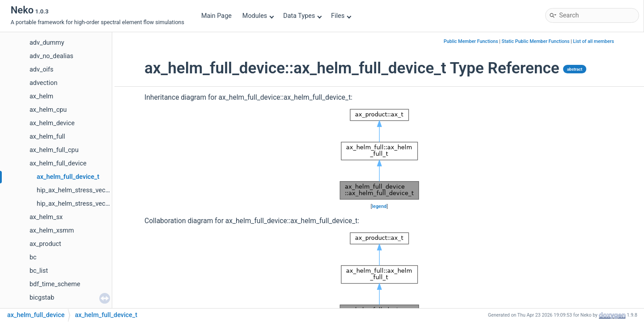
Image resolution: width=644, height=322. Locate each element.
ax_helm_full (47, 137)
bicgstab (42, 298)
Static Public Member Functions (536, 41)
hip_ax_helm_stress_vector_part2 (84, 204)
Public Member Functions (471, 41)
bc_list (39, 271)
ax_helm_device (52, 123)
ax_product (45, 244)
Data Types (303, 16)
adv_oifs (42, 70)
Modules (258, 16)
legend (379, 206)
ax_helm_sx (46, 217)
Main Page (216, 16)
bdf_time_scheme (55, 284)
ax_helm (41, 96)
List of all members (593, 41)
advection (43, 83)
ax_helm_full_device (58, 163)
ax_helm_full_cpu (54, 150)
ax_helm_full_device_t (68, 177)
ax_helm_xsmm (52, 231)
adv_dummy (47, 43)
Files (341, 16)
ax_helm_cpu (48, 110)
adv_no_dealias (51, 56)
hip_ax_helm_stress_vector (75, 190)
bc (33, 257)
